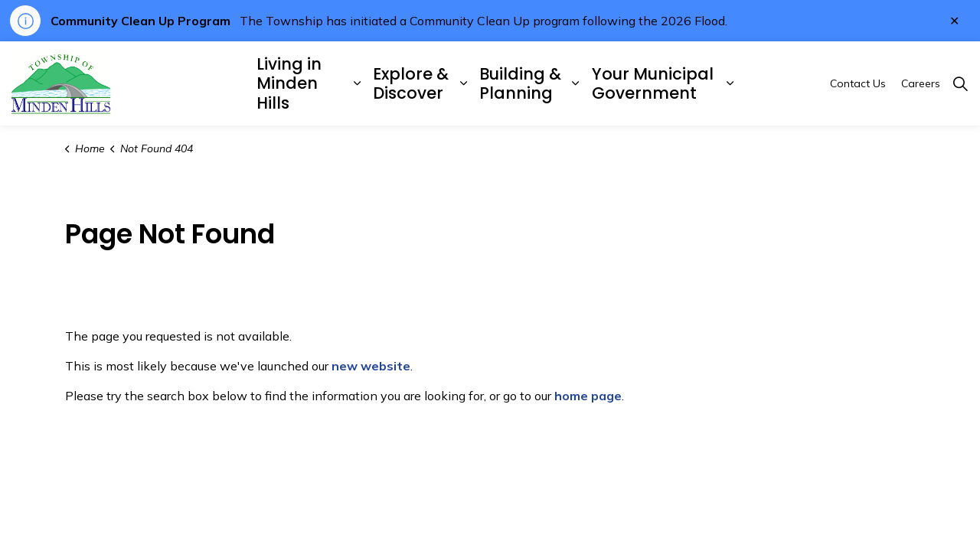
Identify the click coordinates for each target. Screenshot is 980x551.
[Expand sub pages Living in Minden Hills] (357, 83)
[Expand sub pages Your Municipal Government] (730, 83)
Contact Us (858, 83)
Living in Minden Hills (289, 83)
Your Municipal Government (653, 83)
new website (371, 366)
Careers (921, 83)
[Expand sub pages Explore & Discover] (463, 83)
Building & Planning (520, 83)
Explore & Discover (411, 83)
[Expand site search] (960, 83)
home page (588, 396)
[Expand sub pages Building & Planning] (576, 83)
